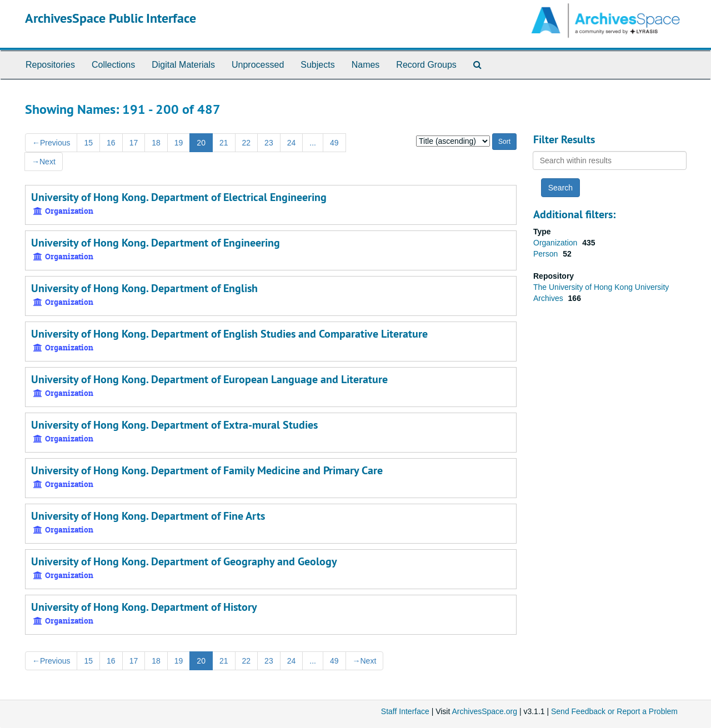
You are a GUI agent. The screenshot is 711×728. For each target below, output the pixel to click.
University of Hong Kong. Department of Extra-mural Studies (174, 425)
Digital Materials (183, 65)
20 (201, 143)
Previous (51, 143)
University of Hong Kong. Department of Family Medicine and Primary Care (207, 470)
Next (44, 162)
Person (547, 254)
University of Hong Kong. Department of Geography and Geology (184, 561)
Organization (556, 243)
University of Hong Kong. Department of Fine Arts (148, 516)
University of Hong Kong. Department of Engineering (156, 243)
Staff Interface (405, 711)
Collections (113, 65)
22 (247, 143)
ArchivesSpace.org (484, 711)
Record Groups (426, 65)
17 (134, 143)
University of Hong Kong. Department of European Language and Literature (209, 379)
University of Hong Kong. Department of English (144, 288)
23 (269, 143)
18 (156, 143)
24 (292, 143)
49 (334, 143)
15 (88, 143)
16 (111, 143)
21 (224, 143)
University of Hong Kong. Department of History (144, 607)
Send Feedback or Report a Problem (614, 711)
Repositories (50, 65)
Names (366, 65)
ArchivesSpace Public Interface (111, 18)
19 (179, 143)
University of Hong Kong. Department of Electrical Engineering (179, 197)
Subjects (317, 65)
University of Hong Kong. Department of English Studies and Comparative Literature (229, 334)
